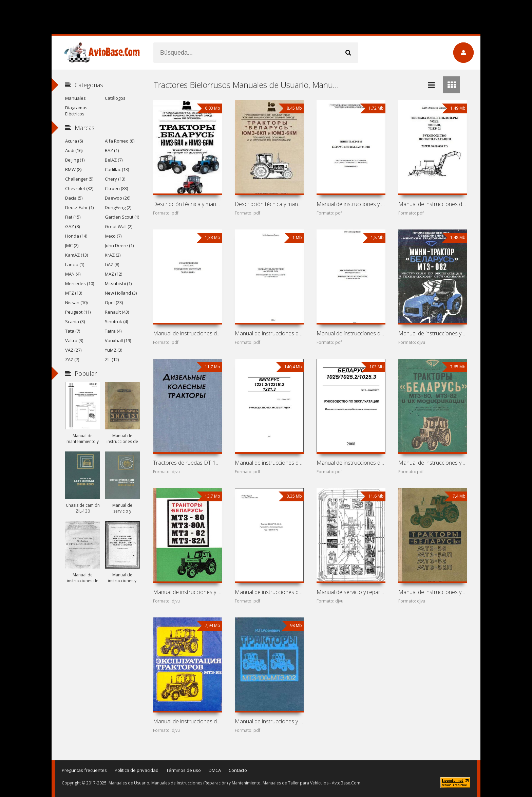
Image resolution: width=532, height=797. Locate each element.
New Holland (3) (121, 293)
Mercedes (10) (80, 283)
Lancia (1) (75, 264)
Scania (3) (75, 321)
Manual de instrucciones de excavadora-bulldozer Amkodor (433, 204)
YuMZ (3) (113, 350)
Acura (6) (74, 141)
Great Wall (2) (119, 226)
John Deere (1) (119, 245)
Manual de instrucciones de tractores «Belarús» (269, 463)
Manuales (75, 98)
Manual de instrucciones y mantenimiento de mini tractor (433, 333)
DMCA (215, 770)
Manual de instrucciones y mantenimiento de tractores (433, 463)
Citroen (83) (116, 188)
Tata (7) (73, 331)
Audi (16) (74, 150)
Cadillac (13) (117, 169)
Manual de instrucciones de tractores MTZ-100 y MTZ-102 (187, 721)
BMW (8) (73, 169)
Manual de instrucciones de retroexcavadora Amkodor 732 (187, 333)
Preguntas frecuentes (84, 770)
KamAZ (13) (77, 255)
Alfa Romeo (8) (120, 141)
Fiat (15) (73, 217)
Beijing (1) (75, 160)
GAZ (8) (72, 226)
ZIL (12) (112, 359)
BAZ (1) (112, 150)
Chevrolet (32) (79, 188)
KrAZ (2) (113, 255)
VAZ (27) (73, 350)
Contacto (238, 770)
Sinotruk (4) (116, 321)
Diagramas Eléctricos (76, 111)
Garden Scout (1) (122, 217)
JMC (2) (72, 245)
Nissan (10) (76, 302)
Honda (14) (76, 236)
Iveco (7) (113, 236)
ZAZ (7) (72, 359)
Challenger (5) (79, 179)
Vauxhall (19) (118, 340)
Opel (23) (114, 302)
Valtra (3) (74, 340)
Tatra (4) (113, 331)
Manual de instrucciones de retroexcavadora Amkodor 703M (269, 333)
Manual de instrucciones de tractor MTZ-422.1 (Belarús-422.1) (269, 592)
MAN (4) (73, 274)
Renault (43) (117, 312)
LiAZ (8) (112, 264)
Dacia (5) (74, 198)
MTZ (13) (74, 293)
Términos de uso (184, 770)
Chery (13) (115, 179)
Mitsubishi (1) (118, 283)
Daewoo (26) (118, 198)
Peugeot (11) (78, 312)
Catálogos (115, 98)
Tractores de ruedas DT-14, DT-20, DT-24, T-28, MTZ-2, (187, 463)
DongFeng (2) (118, 207)
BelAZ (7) (114, 160)
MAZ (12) (113, 274)
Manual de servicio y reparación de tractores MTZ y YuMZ (351, 592)
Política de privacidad (137, 770)
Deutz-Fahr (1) (79, 207)
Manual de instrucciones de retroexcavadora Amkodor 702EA (351, 333)
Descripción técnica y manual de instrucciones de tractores (187, 204)
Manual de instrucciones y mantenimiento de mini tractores (351, 204)
